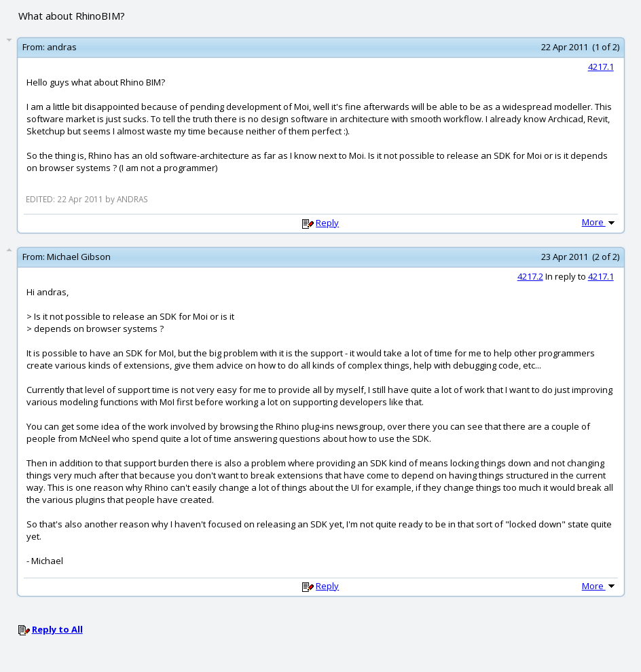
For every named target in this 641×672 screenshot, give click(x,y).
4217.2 (530, 276)
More (600, 222)
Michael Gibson (79, 257)
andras (62, 47)
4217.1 (601, 67)
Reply (327, 223)
